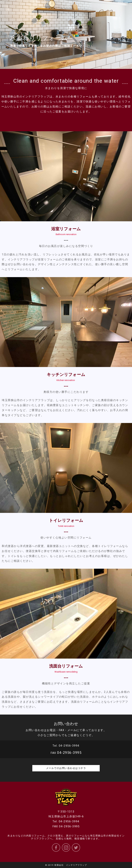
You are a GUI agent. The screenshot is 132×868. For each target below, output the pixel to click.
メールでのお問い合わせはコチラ (66, 768)
